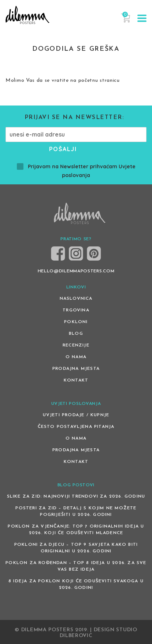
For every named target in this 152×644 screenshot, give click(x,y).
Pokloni (76, 322)
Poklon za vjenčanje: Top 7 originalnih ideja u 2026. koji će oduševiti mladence (76, 530)
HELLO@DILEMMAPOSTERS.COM (76, 271)
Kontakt (76, 380)
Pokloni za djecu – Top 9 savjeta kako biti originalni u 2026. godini (76, 548)
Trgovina (76, 310)
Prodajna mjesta (76, 369)
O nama (76, 357)
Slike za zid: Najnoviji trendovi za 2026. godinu (76, 497)
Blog (76, 334)
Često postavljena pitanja (76, 427)
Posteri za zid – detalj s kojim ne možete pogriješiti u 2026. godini (76, 511)
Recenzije (76, 345)
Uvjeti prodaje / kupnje (76, 415)
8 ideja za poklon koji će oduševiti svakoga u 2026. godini (76, 584)
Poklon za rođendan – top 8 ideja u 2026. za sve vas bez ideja (76, 566)
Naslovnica (76, 299)
